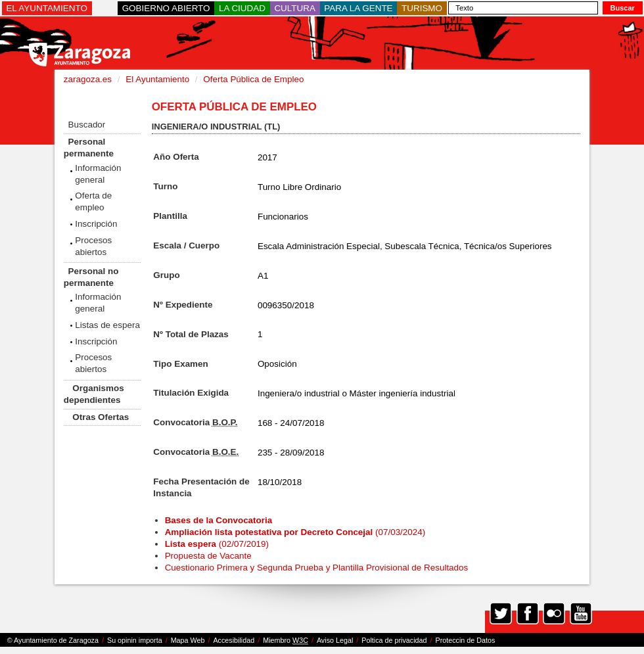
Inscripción (96, 224)
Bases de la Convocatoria (220, 520)
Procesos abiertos (93, 246)
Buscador (87, 125)
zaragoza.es (88, 79)
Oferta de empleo (93, 201)
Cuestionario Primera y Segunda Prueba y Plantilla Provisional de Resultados (317, 568)
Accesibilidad (234, 640)
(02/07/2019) (217, 544)
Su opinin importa (135, 640)
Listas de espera (107, 325)
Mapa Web (188, 640)
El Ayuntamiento (157, 79)
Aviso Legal (335, 640)
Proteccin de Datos (465, 640)
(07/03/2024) (295, 532)
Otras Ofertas (101, 417)
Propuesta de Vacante (208, 556)
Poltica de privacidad (394, 640)
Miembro (286, 641)
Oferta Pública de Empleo (253, 79)
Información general (98, 174)
